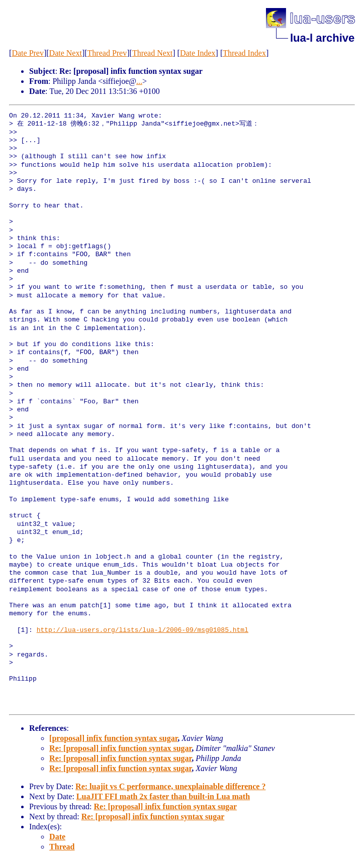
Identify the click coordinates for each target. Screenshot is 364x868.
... (139, 81)
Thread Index (244, 53)
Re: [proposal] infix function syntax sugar (120, 748)
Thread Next (152, 53)
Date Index (198, 53)
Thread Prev (107, 53)
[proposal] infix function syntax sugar (113, 738)
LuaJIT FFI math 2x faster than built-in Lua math (163, 796)
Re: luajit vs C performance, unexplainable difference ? (170, 786)
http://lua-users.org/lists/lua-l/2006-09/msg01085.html (143, 630)
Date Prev (28, 53)
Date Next (66, 53)
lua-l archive (322, 38)
